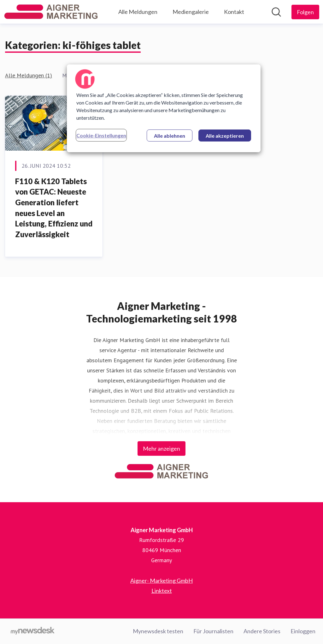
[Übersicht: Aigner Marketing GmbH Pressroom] (51, 12)
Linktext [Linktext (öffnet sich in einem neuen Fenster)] (162, 591)
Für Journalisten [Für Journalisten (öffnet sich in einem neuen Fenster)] (213, 631)
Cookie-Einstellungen (101, 135)
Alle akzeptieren (225, 136)
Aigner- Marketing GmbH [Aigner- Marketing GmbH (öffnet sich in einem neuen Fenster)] (161, 581)
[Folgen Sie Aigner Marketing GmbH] (305, 12)
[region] (164, 108)
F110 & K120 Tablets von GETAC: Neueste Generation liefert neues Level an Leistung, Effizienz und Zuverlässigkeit (54, 208)
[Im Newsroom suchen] (276, 12)
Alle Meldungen (138, 12)
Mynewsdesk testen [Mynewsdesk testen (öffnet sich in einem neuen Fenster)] (158, 631)
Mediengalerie (191, 12)
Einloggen (303, 631)
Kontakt (234, 12)
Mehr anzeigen (161, 448)
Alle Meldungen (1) (29, 75)
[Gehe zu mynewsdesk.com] (33, 631)
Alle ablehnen (170, 136)
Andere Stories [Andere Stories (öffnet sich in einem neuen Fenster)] (262, 631)
